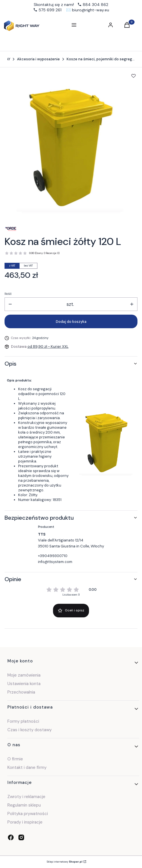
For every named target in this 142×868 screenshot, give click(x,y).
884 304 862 (96, 5)
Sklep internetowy (65, 862)
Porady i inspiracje (25, 822)
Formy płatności (23, 721)
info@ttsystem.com (55, 562)
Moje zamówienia (24, 675)
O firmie (15, 759)
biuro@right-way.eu (91, 10)
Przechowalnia (21, 692)
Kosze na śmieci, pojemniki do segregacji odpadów (101, 59)
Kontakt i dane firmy (27, 767)
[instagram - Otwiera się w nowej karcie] (21, 837)
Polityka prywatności (28, 814)
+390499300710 (53, 556)
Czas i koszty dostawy (29, 730)
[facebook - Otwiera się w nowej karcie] (11, 837)
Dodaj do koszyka (71, 322)
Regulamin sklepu (24, 805)
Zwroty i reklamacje (26, 797)
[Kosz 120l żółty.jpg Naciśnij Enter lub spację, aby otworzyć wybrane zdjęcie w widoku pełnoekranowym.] (67, 146)
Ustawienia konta (24, 684)
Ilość (8, 294)
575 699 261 (50, 10)
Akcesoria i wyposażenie (38, 59)
